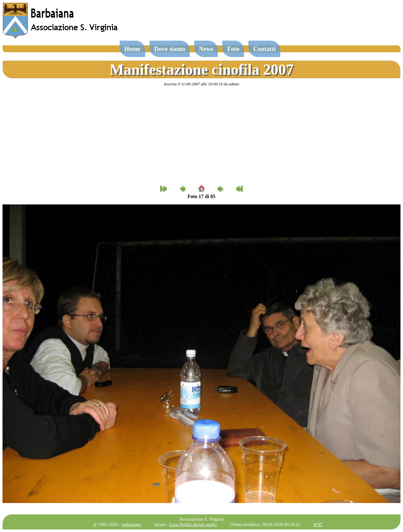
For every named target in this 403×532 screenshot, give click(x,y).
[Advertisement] (201, 136)
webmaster (131, 524)
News (206, 49)
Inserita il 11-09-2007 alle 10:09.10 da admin (201, 84)
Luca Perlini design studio (193, 524)
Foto (233, 49)
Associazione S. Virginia (201, 519)
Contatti (264, 49)
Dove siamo (170, 49)
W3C (318, 524)
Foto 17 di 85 (201, 196)
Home (132, 49)
